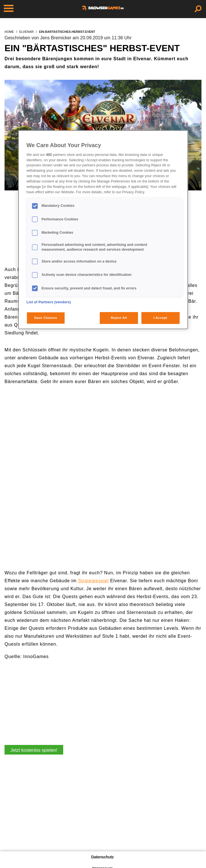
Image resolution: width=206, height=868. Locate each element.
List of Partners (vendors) (49, 302)
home (9, 32)
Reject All (119, 318)
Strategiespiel (93, 581)
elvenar (26, 32)
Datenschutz (102, 857)
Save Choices (46, 318)
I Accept (160, 318)
